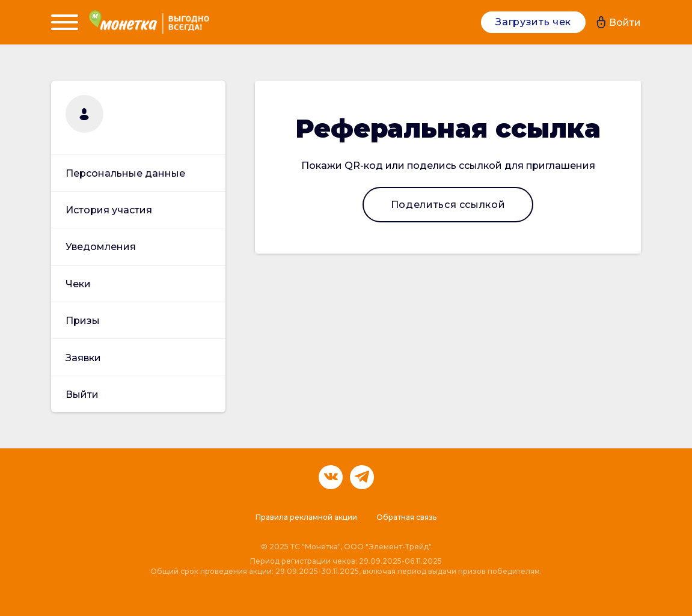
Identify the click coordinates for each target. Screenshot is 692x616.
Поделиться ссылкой (448, 205)
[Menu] (65, 22)
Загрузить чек (533, 22)
